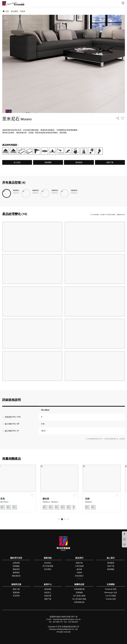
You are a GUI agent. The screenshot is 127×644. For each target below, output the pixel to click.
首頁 (7, 11)
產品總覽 (14, 11)
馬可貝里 (13, 3)
